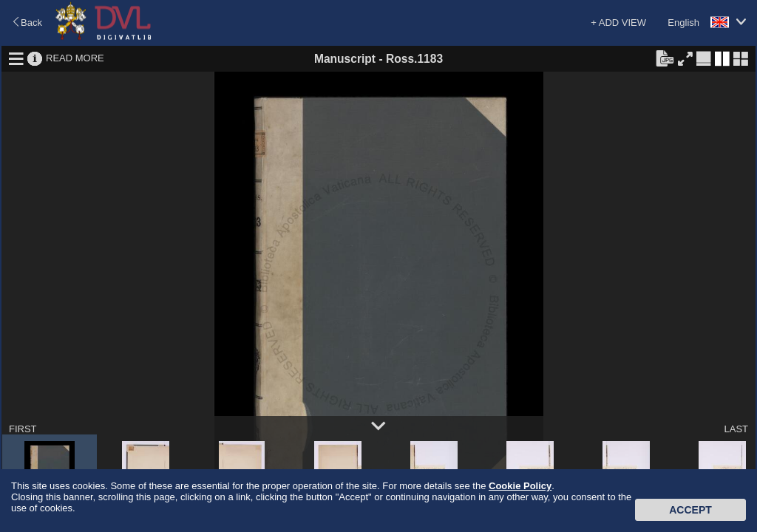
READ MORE (75, 58)
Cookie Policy (520, 486)
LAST (736, 429)
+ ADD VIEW (618, 23)
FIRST (23, 429)
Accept (690, 510)
